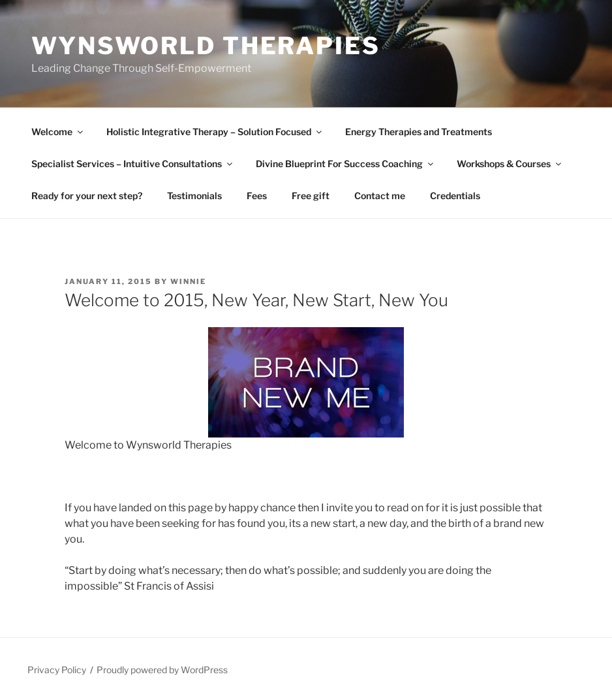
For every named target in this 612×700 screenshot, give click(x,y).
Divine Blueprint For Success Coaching (345, 164)
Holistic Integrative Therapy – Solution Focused (215, 132)
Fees (257, 196)
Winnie (188, 281)
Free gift (311, 196)
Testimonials (194, 196)
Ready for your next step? (87, 196)
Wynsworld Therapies (206, 46)
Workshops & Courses (510, 164)
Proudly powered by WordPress (162, 670)
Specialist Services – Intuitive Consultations (133, 164)
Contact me (380, 196)
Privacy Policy (57, 670)
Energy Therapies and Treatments (419, 132)
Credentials (455, 196)
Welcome (58, 132)
